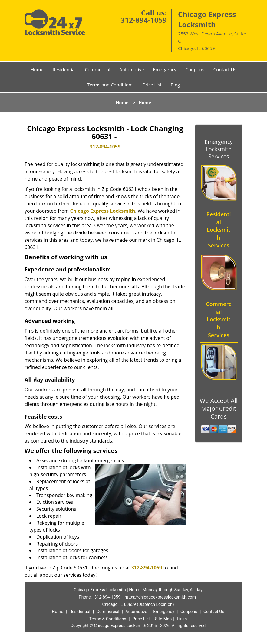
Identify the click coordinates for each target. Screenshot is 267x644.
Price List (152, 85)
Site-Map (163, 619)
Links (182, 619)
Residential (64, 69)
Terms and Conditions (110, 85)
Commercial (97, 69)
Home (37, 69)
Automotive (132, 69)
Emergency (165, 69)
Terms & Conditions (108, 619)
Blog (175, 85)
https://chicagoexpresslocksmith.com (160, 597)
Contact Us (225, 69)
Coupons (195, 69)
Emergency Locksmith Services (219, 149)
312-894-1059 (144, 20)
